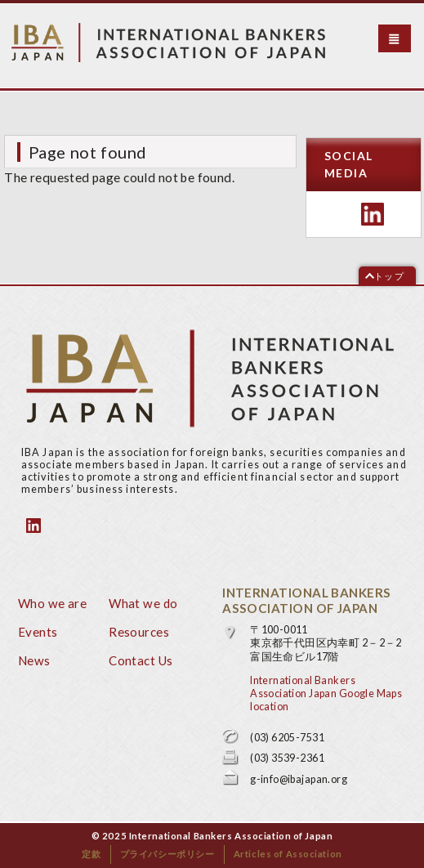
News (34, 660)
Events (38, 632)
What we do (143, 603)
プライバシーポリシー (167, 854)
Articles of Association (288, 854)
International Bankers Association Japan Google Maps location (326, 694)
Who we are (52, 603)
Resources (139, 632)
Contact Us (141, 660)
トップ (389, 276)
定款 (91, 854)
